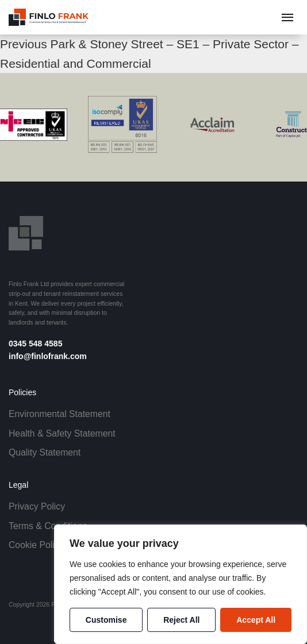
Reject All (181, 620)
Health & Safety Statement (62, 433)
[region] (181, 584)
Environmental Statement (60, 414)
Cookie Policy (36, 545)
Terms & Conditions (48, 526)
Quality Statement (45, 452)
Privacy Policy (37, 506)
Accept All (256, 620)
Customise (106, 620)
